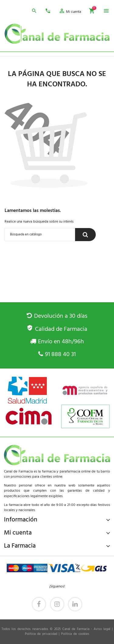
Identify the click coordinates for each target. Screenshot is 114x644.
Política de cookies (75, 634)
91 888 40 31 (57, 355)
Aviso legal (102, 629)
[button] (70, 12)
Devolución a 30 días (57, 316)
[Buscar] (40, 235)
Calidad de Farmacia (57, 329)
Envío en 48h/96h (57, 342)
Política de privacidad (41, 634)
